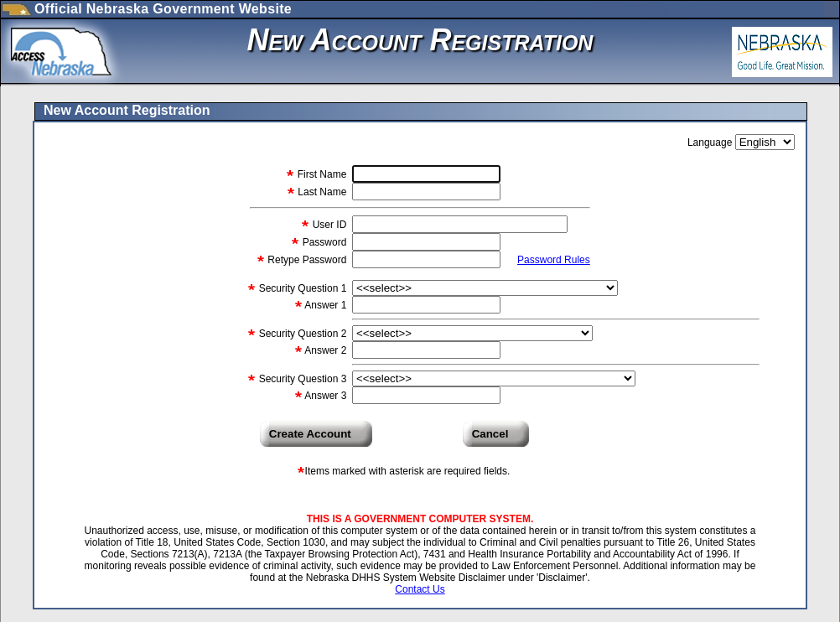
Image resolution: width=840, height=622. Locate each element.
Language (711, 143)
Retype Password (307, 260)
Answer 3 (325, 396)
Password (324, 242)
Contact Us (420, 589)
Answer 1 (325, 305)
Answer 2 (325, 350)
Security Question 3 (301, 379)
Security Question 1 (301, 288)
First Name (320, 174)
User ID (330, 225)
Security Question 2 (301, 334)
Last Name (321, 192)
